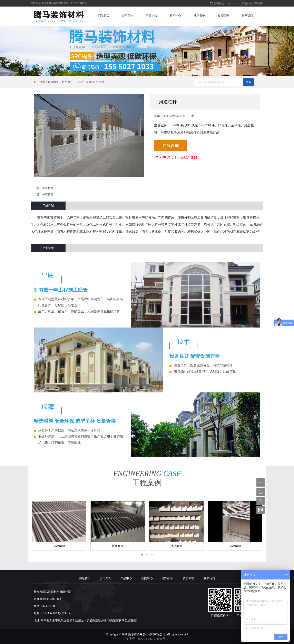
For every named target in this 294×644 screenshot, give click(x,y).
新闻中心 (175, 16)
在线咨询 (171, 146)
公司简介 (128, 16)
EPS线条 (66, 82)
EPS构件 (53, 82)
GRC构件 (78, 82)
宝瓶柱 (100, 82)
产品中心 (247, 3)
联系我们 (258, 3)
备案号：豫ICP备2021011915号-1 (147, 639)
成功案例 (199, 16)
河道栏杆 (48, 188)
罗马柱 (90, 82)
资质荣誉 (223, 16)
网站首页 (104, 16)
